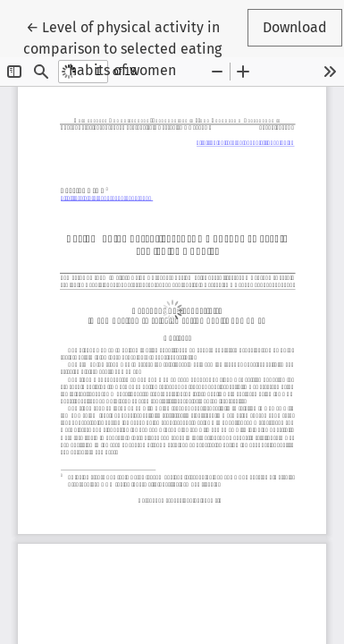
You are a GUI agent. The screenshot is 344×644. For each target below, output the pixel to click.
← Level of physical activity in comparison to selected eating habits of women (122, 47)
